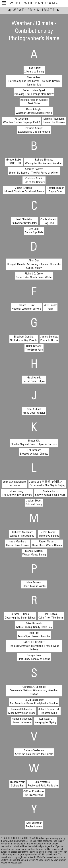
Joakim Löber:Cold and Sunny (34, 503)
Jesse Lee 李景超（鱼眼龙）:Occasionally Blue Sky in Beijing (47, 484)
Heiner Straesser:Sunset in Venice (22, 721)
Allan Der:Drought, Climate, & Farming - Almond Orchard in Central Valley (34, 264)
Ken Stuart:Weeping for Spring (46, 721)
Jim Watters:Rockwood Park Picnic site (43, 784)
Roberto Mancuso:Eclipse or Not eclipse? (22, 534)
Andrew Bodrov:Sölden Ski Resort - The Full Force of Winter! (34, 171)
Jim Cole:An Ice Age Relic (34, 231)
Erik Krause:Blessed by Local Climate (34, 452)
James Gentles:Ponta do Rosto (49, 339)
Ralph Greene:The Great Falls (34, 348)
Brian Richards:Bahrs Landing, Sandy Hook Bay (34, 625)
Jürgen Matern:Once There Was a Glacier (47, 544)
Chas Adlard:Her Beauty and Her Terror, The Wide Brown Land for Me (34, 81)
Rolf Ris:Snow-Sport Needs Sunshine (34, 635)
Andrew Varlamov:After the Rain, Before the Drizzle (34, 752)
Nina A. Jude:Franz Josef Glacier (34, 411)
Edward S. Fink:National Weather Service (26, 307)
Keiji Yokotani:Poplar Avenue (34, 825)
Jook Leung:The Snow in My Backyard (17, 493)
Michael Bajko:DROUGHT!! (14, 162)
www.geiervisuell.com (11, 863)
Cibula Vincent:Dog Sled (49, 221)
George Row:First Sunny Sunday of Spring (34, 657)
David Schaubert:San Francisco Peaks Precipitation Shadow (34, 702)
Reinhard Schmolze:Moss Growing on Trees (22, 711)
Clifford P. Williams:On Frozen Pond (34, 793)
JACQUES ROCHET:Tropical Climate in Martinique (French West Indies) (34, 646)
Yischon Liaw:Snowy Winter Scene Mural (51, 493)
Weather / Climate (34, 10)
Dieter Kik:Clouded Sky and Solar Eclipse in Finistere (34, 443)
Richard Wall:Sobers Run (17, 784)
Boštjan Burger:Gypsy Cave (56, 190)
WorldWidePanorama (34, 3)
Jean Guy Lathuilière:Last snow (15, 484)
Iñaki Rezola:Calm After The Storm (51, 616)
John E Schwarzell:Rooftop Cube (49, 711)
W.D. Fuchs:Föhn (50, 307)
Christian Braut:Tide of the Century (34, 180)
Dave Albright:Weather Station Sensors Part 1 (34, 111)
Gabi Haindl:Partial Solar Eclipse (34, 380)
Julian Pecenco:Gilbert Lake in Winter (34, 584)
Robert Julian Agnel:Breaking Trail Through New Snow (34, 92)
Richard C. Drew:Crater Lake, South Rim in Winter (34, 276)
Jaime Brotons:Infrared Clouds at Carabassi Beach (24, 190)
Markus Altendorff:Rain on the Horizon (54, 121)
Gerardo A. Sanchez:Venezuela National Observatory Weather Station (34, 691)
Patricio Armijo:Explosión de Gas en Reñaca (34, 130)
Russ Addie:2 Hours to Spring (34, 70)
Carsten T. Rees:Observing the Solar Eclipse (20, 616)
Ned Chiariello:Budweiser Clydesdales (24, 221)
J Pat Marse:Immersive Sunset (49, 534)
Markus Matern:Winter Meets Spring (34, 553)
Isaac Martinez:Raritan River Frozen (17, 544)
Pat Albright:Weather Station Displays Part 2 (21, 121)
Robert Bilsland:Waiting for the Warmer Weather (44, 162)
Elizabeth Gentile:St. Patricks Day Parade (24, 339)
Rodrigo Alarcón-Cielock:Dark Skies (34, 102)
